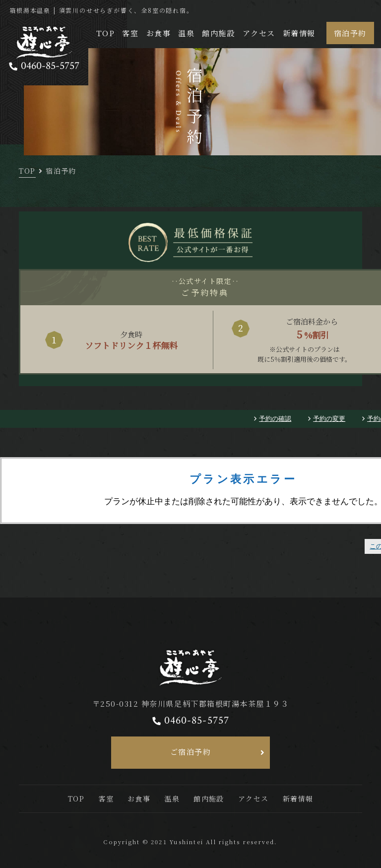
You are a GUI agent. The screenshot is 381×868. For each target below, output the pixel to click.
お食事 (159, 33)
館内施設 (218, 33)
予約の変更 (329, 419)
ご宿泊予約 (191, 752)
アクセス (259, 33)
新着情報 (299, 33)
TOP (106, 33)
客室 (130, 33)
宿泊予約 (350, 33)
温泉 (186, 33)
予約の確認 (275, 419)
